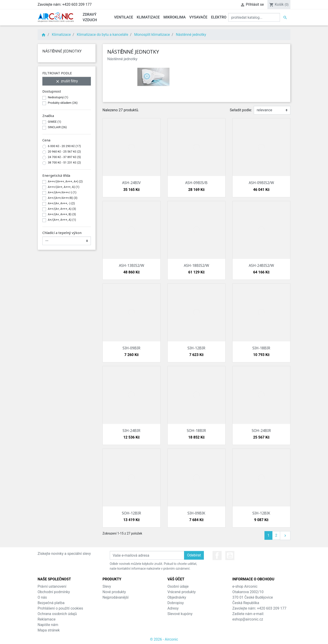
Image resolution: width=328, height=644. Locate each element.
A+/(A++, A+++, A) (62, 220)
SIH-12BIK (261, 513)
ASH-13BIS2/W (132, 265)
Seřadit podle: (241, 110)
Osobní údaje (178, 586)
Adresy (173, 608)
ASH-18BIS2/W (196, 265)
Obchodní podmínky (54, 592)
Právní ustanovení (52, 586)
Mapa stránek (49, 630)
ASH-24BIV (131, 183)
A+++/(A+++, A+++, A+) (65, 181)
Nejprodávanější (115, 597)
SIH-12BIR (196, 348)
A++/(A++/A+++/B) (63, 198)
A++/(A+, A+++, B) (62, 214)
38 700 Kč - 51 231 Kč (64, 162)
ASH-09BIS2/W (261, 183)
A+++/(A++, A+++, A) (64, 187)
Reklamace (47, 619)
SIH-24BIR (131, 431)
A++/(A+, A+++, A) (62, 209)
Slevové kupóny (180, 614)
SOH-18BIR (196, 431)
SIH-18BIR (261, 348)
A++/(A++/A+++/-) (62, 192)
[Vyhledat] (254, 17)
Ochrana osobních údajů (57, 614)
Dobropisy (176, 603)
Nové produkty (114, 592)
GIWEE (54, 122)
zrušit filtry (67, 81)
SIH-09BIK (196, 513)
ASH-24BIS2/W (261, 265)
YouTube (230, 556)
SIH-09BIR (131, 348)
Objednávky (177, 597)
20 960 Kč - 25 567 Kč (64, 152)
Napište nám (48, 625)
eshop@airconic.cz (248, 619)
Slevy (107, 586)
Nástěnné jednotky (62, 51)
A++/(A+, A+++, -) (61, 203)
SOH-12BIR (131, 513)
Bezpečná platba (51, 603)
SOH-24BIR (261, 431)
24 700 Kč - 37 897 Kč (64, 157)
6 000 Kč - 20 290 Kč (64, 146)
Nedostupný (58, 97)
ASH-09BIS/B (196, 183)
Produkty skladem (63, 103)
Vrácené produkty (182, 592)
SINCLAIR (57, 127)
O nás (42, 597)
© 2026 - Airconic (164, 639)
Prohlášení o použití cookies (60, 608)
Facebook (217, 556)
